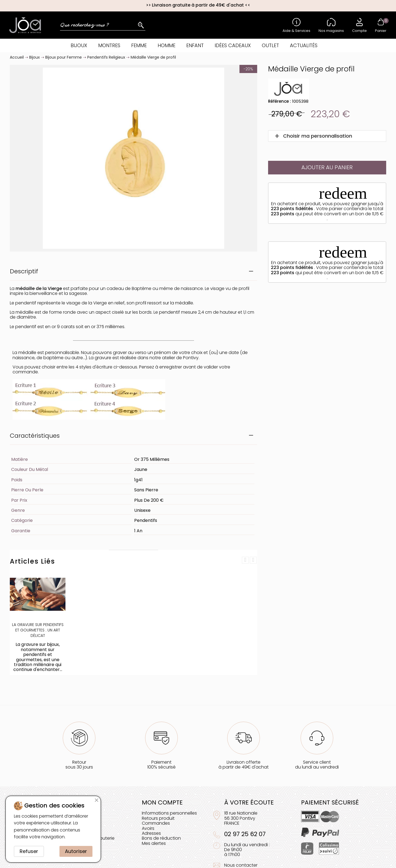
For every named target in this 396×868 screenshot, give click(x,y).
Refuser (29, 851)
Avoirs (148, 828)
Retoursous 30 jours (79, 765)
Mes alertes (154, 843)
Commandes (156, 823)
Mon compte (162, 802)
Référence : (280, 101)
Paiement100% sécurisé (161, 765)
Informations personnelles (169, 813)
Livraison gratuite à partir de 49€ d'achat (198, 5)
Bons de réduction (161, 838)
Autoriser (76, 851)
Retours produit (158, 818)
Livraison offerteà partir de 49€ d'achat (244, 765)
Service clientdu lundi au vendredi (317, 765)
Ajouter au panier (327, 167)
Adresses (151, 833)
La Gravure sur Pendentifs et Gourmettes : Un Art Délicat (38, 630)
